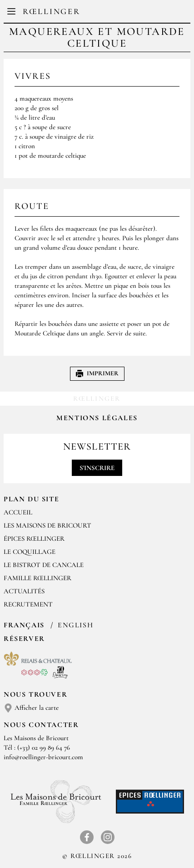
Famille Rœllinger (37, 578)
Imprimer (97, 373)
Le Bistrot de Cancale (44, 565)
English (75, 625)
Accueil (18, 512)
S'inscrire (97, 468)
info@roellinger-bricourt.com (43, 757)
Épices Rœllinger (34, 538)
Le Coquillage (30, 552)
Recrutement (28, 604)
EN (104, 14)
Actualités (24, 591)
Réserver (24, 639)
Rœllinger (51, 11)
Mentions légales (97, 418)
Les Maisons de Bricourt (47, 525)
